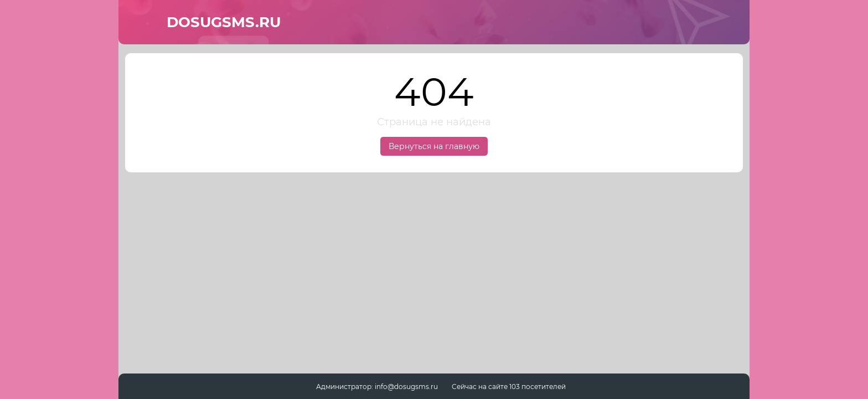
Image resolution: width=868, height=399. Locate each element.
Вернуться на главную (434, 146)
